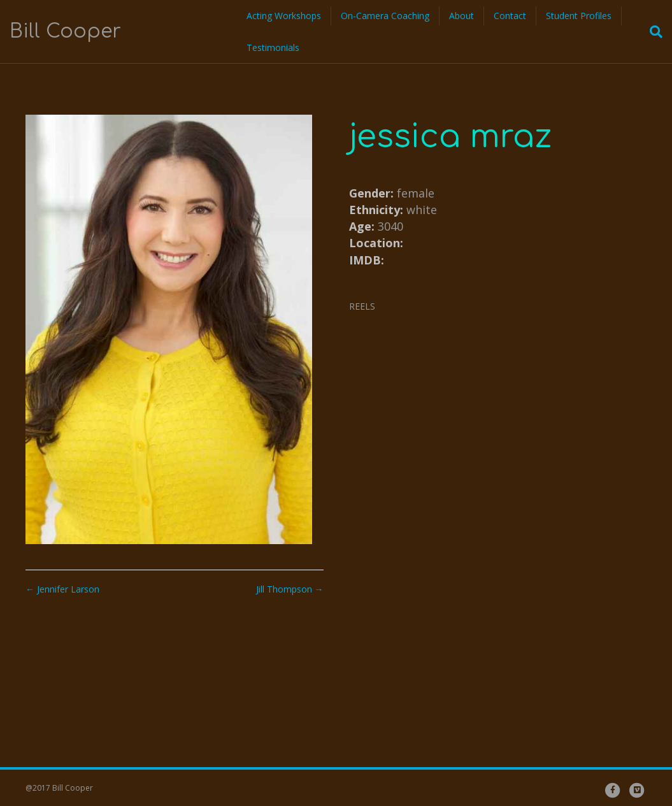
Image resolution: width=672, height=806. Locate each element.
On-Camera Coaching (385, 16)
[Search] (652, 32)
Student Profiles (579, 16)
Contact (510, 16)
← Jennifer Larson (62, 589)
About (461, 16)
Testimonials (273, 47)
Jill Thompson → (290, 589)
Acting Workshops (284, 16)
